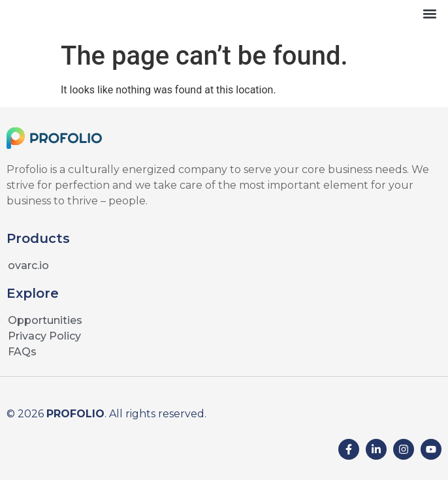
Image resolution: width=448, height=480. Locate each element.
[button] (429, 13)
